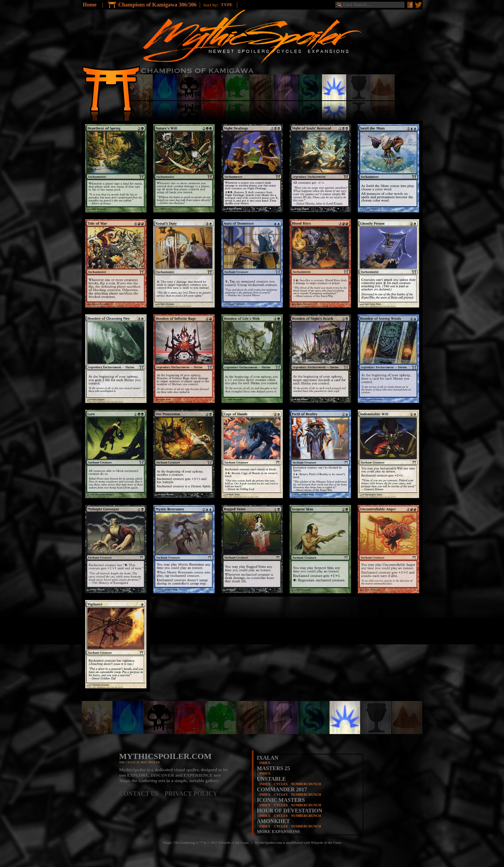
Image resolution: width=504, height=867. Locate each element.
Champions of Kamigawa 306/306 (157, 5)
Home (90, 5)
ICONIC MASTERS (281, 800)
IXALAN (268, 758)
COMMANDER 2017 (282, 789)
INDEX (265, 763)
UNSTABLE (271, 779)
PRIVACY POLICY (191, 794)
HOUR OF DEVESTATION (290, 811)
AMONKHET (273, 821)
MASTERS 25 (273, 768)
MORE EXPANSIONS (279, 831)
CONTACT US (142, 794)
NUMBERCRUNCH (306, 784)
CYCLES (281, 784)
